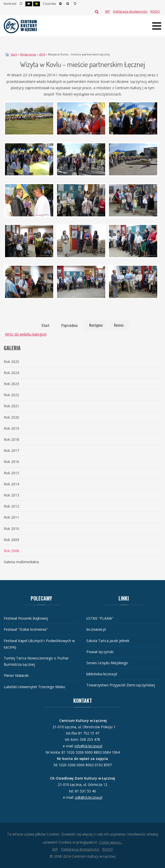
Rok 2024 (11, 373)
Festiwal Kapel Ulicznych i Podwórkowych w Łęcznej (39, 644)
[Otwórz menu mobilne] (157, 26)
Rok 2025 (11, 362)
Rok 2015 (11, 473)
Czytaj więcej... (111, 842)
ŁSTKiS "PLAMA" (100, 618)
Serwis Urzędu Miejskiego (107, 663)
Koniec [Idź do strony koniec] (119, 325)
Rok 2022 (11, 395)
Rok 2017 (11, 450)
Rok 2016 (11, 462)
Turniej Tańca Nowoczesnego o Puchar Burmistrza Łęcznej (36, 661)
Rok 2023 (11, 384)
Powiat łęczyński (100, 652)
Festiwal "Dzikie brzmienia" (26, 629)
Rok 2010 (11, 529)
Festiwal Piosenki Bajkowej (26, 618)
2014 (42, 54)
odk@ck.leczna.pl (89, 797)
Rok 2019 (11, 428)
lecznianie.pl (96, 629)
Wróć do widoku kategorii (26, 334)
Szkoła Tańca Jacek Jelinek (108, 641)
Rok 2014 (11, 484)
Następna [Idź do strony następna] (96, 325)
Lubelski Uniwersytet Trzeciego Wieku (34, 687)
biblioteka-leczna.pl (102, 674)
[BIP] (108, 11)
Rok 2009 (11, 540)
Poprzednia (69, 325)
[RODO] (155, 11)
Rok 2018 (11, 439)
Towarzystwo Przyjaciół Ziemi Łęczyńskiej (121, 685)
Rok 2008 (11, 551)
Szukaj (97, 12)
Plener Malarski (16, 675)
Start (14, 54)
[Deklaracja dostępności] (130, 11)
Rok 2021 (11, 406)
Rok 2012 (11, 506)
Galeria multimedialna (21, 562)
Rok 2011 (11, 517)
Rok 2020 (11, 417)
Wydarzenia (28, 54)
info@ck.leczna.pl (88, 746)
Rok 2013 (11, 495)
